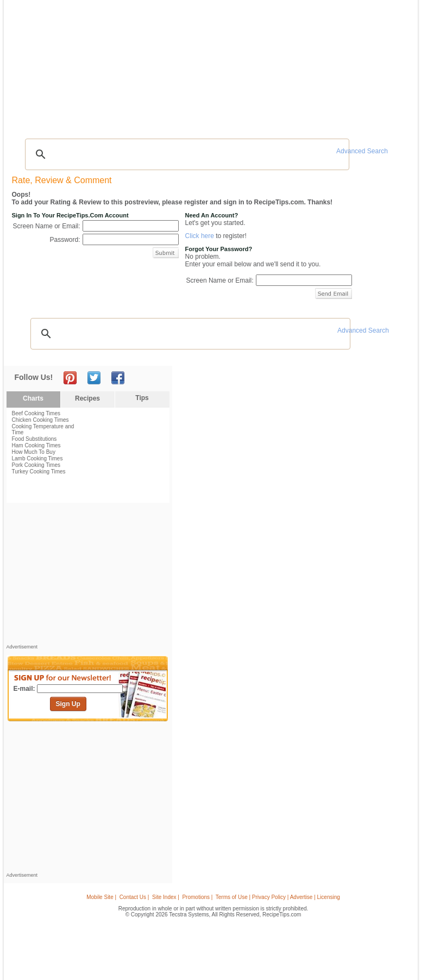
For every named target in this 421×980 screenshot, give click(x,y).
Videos (132, 64)
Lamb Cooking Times (37, 458)
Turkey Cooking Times (39, 472)
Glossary (103, 64)
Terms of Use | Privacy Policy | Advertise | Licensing (278, 897)
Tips (142, 398)
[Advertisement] (212, 106)
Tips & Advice (66, 64)
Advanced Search (362, 151)
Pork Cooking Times (36, 465)
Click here (200, 236)
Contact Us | (134, 897)
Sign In (394, 65)
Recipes (29, 64)
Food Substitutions (34, 439)
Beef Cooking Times (36, 413)
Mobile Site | (101, 897)
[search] (186, 154)
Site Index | (166, 897)
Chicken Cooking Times (40, 420)
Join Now (370, 65)
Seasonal (203, 64)
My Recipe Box (243, 64)
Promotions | (197, 897)
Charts (33, 398)
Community (166, 64)
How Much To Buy (34, 452)
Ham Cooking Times (36, 445)
